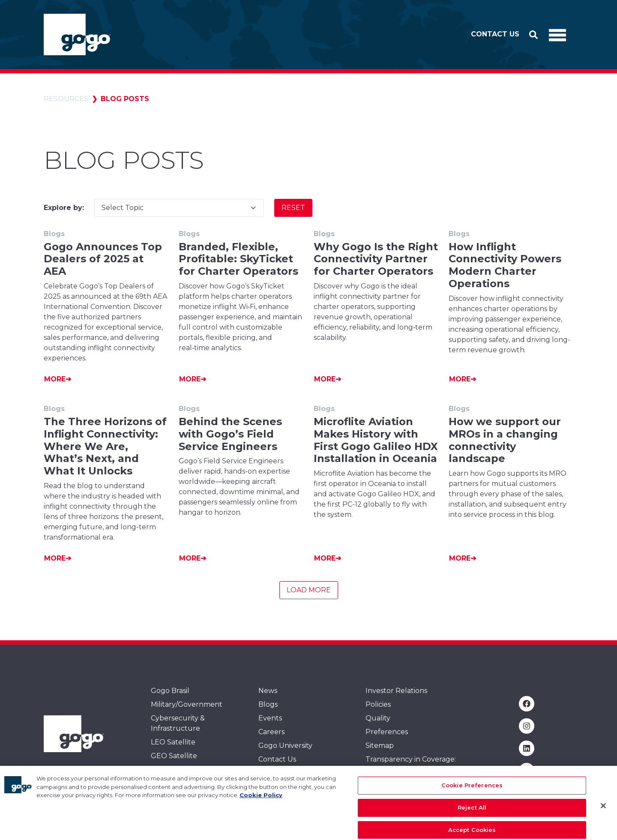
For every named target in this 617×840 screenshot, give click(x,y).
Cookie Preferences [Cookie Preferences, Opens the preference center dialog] (472, 794)
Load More (309, 590)
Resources (66, 99)
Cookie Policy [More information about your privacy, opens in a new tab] (261, 804)
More (55, 379)
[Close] (603, 814)
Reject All (472, 816)
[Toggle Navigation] (557, 35)
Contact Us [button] (495, 34)
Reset (293, 208)
